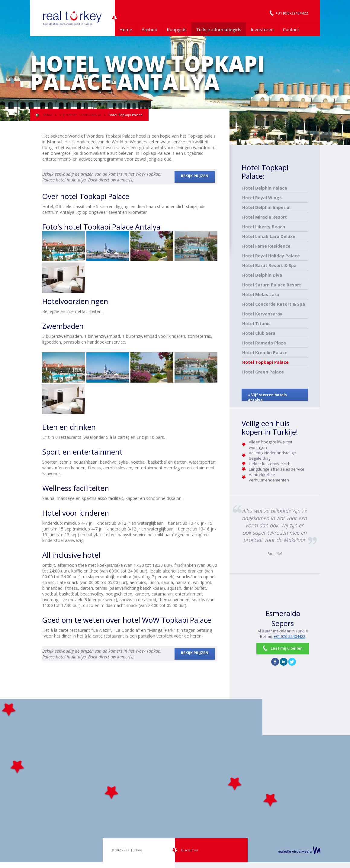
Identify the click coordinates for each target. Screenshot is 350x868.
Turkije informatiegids (219, 29)
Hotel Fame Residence (266, 246)
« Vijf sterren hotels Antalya (267, 396)
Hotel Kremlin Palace (265, 352)
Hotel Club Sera (259, 333)
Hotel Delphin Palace (265, 188)
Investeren (262, 29)
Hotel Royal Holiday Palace (271, 256)
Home (126, 29)
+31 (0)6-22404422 (289, 636)
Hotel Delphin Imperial (266, 207)
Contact (291, 29)
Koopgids (177, 29)
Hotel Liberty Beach (264, 227)
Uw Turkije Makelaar (72, 18)
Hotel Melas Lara (261, 294)
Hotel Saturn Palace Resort (272, 285)
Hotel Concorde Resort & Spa (274, 304)
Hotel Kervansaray (262, 314)
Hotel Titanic (256, 323)
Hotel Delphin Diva (262, 275)
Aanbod (149, 29)
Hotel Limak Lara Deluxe (269, 236)
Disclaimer (190, 850)
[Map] (175, 781)
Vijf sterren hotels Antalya (80, 115)
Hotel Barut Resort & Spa (269, 265)
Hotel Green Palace (263, 372)
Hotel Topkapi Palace (265, 362)
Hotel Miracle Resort (265, 217)
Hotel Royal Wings (262, 198)
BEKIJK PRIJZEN (195, 176)
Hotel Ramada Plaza (264, 343)
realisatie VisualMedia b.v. (299, 850)
